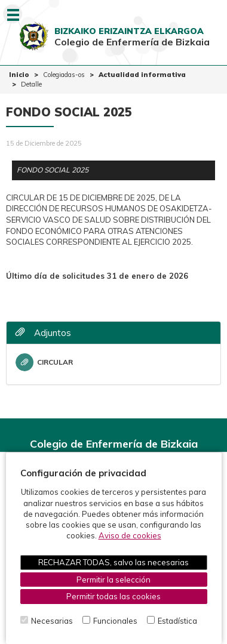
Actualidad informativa (142, 75)
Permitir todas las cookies (113, 596)
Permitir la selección (113, 580)
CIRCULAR (44, 362)
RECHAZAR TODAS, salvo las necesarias (113, 562)
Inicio (19, 75)
